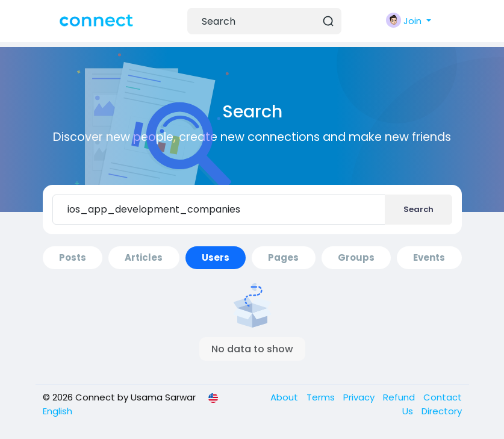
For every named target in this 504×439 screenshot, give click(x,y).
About (285, 397)
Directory (442, 411)
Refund (400, 397)
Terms (322, 397)
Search (418, 209)
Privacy (360, 397)
